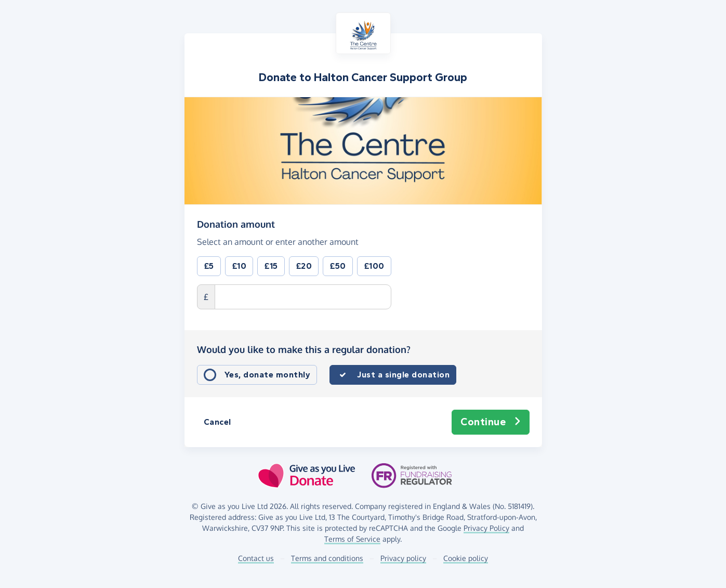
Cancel (217, 422)
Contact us (256, 558)
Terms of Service (352, 539)
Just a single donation (403, 375)
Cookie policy (466, 558)
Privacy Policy (486, 528)
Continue (491, 422)
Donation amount (236, 224)
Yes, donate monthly (268, 375)
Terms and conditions (327, 558)
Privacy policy (403, 558)
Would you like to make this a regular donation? (304, 349)
